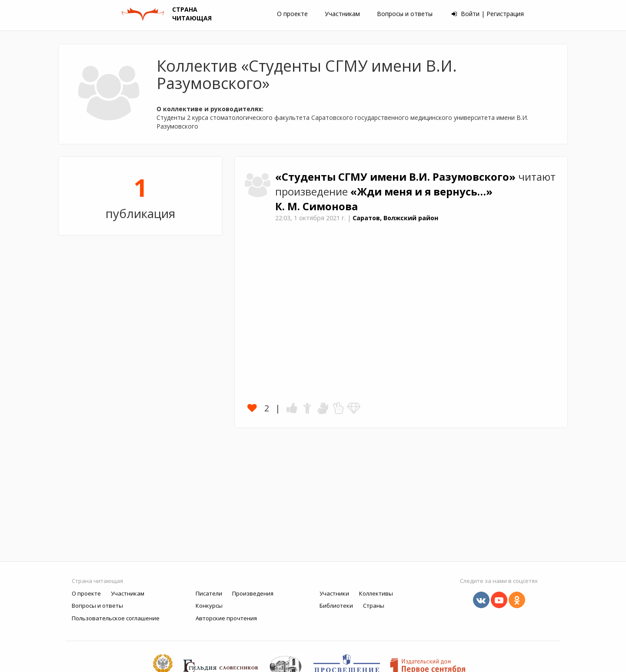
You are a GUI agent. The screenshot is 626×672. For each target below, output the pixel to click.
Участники (334, 593)
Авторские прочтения (226, 618)
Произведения (253, 593)
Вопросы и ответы (405, 14)
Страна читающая (97, 581)
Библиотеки (336, 606)
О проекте (292, 14)
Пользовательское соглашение (116, 618)
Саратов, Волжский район (395, 218)
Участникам (342, 14)
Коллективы (376, 593)
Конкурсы (209, 606)
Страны (374, 606)
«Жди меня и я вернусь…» (421, 192)
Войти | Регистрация (488, 14)
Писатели (209, 593)
